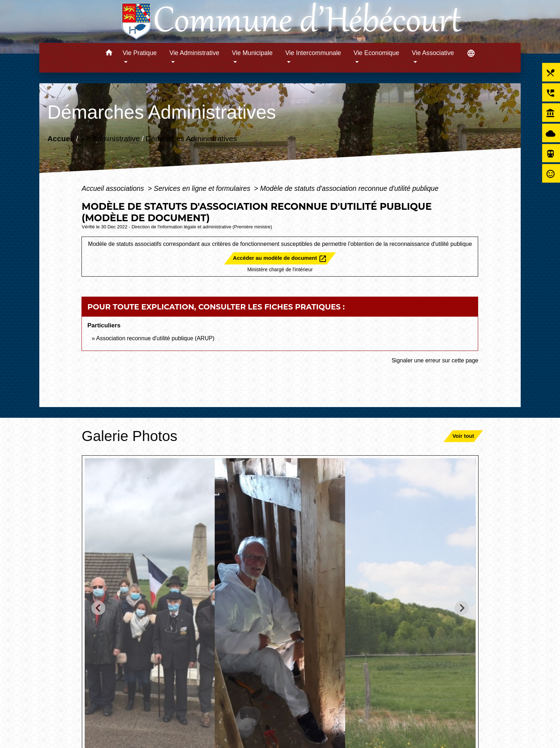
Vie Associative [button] (433, 53)
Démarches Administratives (191, 138)
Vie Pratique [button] (140, 53)
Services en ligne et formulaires (203, 188)
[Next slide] (462, 608)
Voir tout (463, 436)
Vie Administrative (110, 138)
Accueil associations (114, 188)
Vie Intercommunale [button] (313, 53)
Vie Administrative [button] (194, 53)
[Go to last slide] (98, 608)
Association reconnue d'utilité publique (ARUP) (155, 338)
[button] (109, 54)
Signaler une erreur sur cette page (435, 360)
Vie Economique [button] (376, 53)
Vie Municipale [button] (252, 53)
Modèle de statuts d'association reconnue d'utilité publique (349, 188)
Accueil (61, 138)
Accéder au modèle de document (280, 259)
